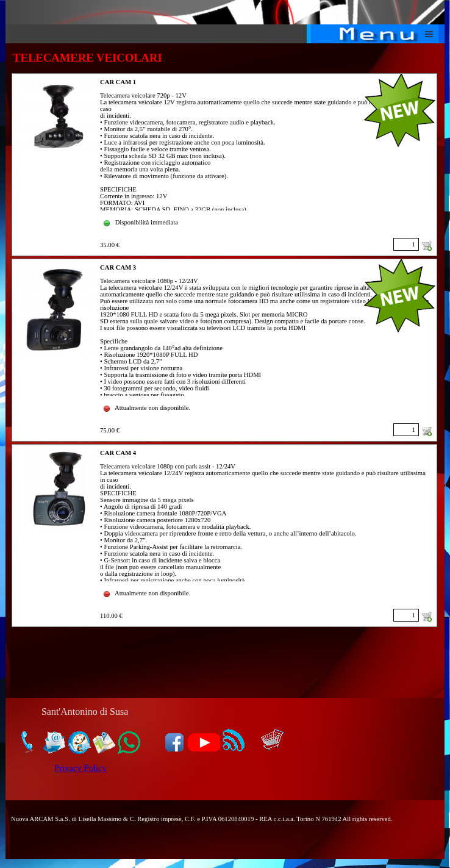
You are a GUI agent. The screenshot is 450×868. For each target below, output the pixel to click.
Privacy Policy (80, 768)
